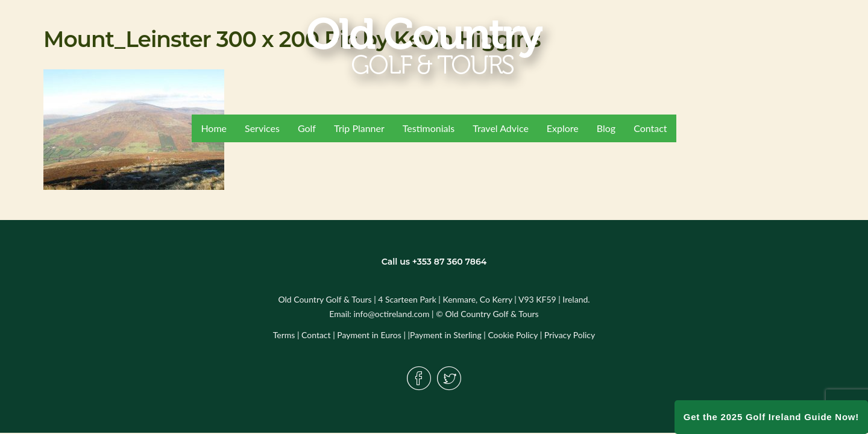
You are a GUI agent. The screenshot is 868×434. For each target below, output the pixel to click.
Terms (284, 335)
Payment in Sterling (446, 335)
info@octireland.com (391, 314)
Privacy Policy (570, 335)
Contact (316, 335)
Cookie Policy (513, 335)
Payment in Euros (369, 335)
